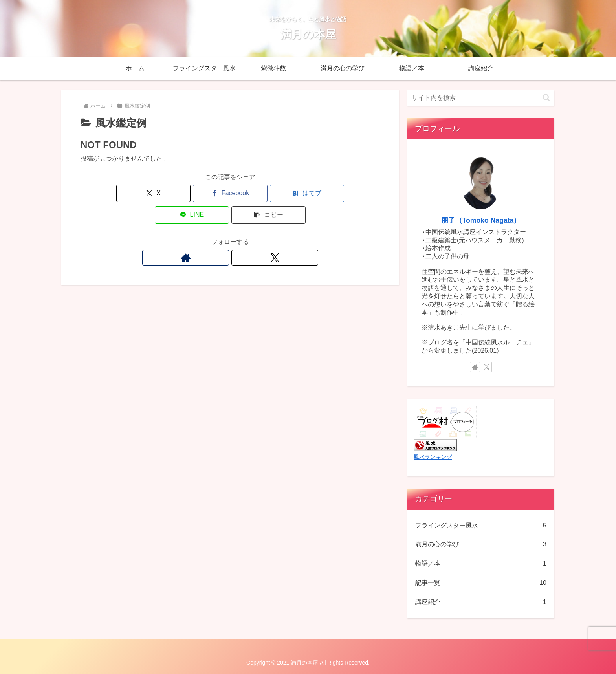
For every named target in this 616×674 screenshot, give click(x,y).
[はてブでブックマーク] (230, 193)
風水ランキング (433, 457)
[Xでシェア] (130, 193)
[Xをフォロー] (239, 236)
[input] (481, 98)
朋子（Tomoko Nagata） (481, 220)
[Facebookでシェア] (180, 193)
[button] (331, 193)
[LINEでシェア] (280, 193)
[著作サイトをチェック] (221, 236)
